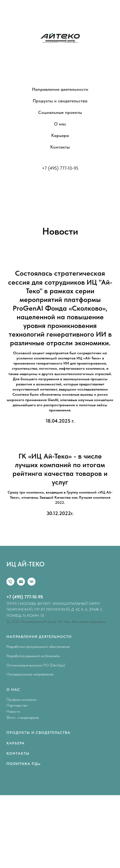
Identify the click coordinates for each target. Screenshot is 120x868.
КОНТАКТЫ (18, 753)
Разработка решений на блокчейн (33, 656)
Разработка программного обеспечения (38, 647)
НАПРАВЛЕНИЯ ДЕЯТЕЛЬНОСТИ (39, 637)
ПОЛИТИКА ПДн (24, 764)
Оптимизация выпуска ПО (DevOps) (36, 665)
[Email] (21, 582)
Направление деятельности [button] (60, 89)
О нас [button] (60, 124)
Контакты (60, 147)
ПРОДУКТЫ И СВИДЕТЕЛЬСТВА (38, 733)
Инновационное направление (30, 674)
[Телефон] (10, 582)
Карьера (60, 135)
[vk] (32, 582)
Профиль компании (22, 700)
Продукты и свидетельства (60, 101)
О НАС (13, 690)
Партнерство (17, 705)
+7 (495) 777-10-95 (60, 168)
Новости (13, 711)
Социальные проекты (60, 112)
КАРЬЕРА (16, 743)
